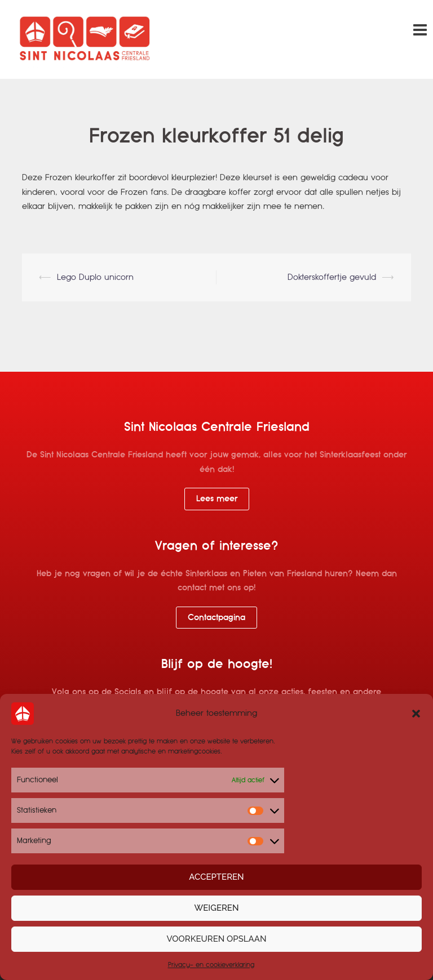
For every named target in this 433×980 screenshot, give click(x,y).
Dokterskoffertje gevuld (332, 277)
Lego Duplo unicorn (95, 277)
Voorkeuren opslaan (217, 939)
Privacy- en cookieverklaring (211, 965)
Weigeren (217, 908)
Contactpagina (216, 617)
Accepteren (216, 877)
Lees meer (217, 498)
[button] (416, 714)
